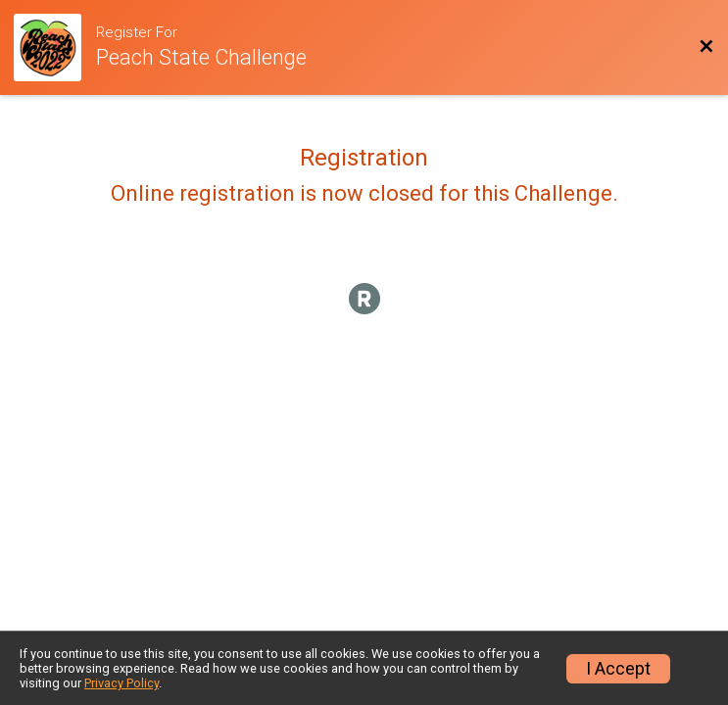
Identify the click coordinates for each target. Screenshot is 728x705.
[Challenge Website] (55, 47)
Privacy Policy (121, 683)
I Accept (618, 669)
